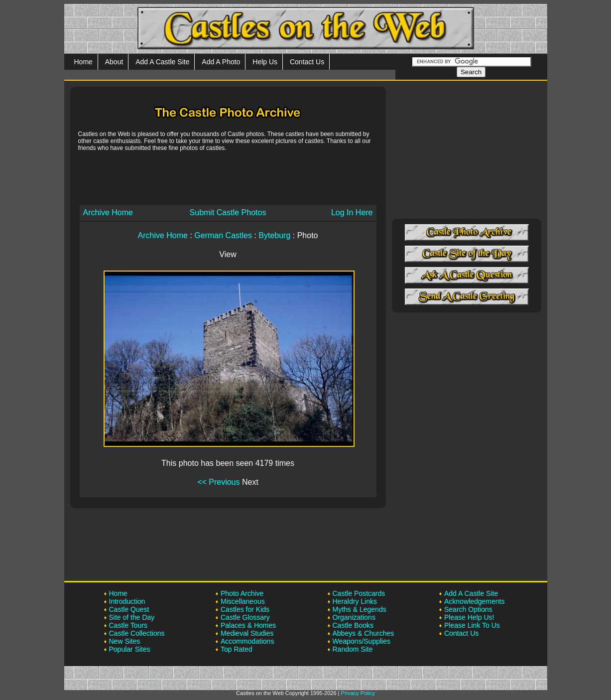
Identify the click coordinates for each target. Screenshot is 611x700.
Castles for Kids (245, 609)
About (114, 62)
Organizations (354, 617)
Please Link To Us (472, 625)
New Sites (125, 641)
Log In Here (352, 212)
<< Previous (218, 482)
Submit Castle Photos (228, 212)
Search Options (468, 609)
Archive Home (108, 212)
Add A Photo (221, 62)
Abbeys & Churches (364, 633)
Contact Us (307, 62)
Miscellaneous (243, 601)
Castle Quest (129, 609)
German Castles (223, 235)
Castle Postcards (359, 593)
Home (83, 62)
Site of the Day (132, 617)
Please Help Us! (469, 617)
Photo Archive (242, 593)
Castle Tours (128, 625)
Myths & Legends (360, 609)
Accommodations (247, 641)
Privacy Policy (358, 693)
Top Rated (237, 649)
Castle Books (353, 625)
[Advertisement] (228, 177)
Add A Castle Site (162, 62)
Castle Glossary (245, 617)
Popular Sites (130, 649)
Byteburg (274, 235)
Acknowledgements (474, 601)
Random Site (353, 649)
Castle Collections (137, 633)
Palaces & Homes (248, 625)
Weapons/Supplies (362, 641)
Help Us (265, 62)
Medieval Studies (247, 633)
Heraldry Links (355, 601)
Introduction (127, 601)
